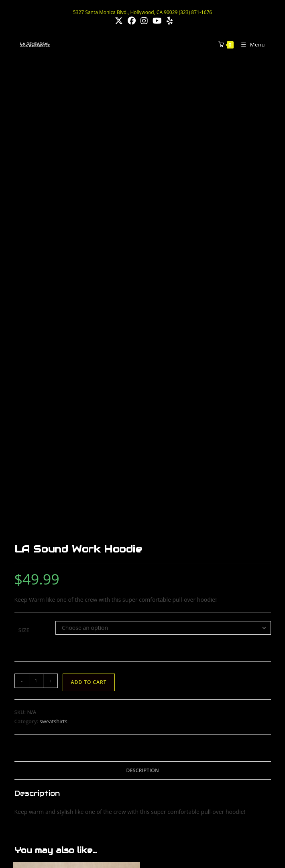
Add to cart (89, 223)
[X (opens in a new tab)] (119, 21)
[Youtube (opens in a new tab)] (157, 21)
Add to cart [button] (76, 575)
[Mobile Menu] (250, 45)
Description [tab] (142, 311)
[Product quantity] (36, 221)
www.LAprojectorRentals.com (59, 764)
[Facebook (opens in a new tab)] (132, 21)
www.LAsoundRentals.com (55, 746)
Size (24, 171)
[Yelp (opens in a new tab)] (168, 21)
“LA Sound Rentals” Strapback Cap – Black (76, 541)
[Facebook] (161, 753)
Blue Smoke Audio (139, 841)
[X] (210, 753)
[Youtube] (234, 753)
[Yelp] (161, 777)
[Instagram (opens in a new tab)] (144, 21)
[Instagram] (185, 753)
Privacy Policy (178, 841)
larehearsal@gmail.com (51, 682)
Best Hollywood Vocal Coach (156, 837)
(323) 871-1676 (40, 672)
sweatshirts (54, 262)
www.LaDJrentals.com (49, 782)
